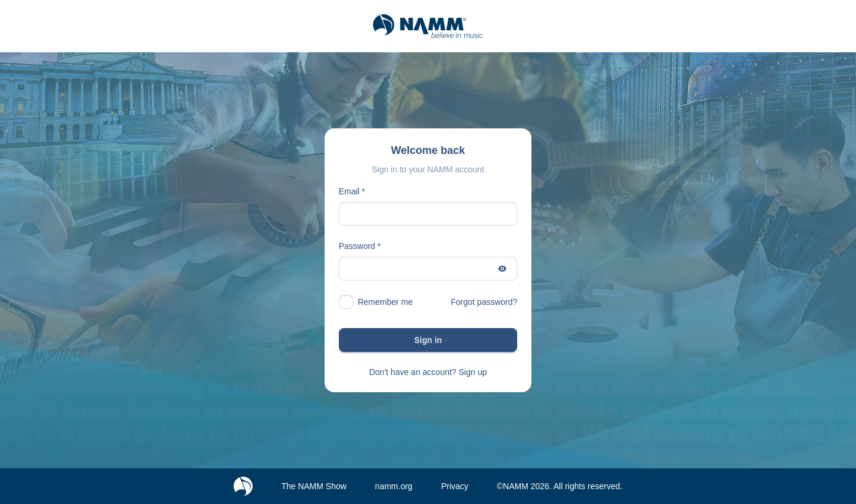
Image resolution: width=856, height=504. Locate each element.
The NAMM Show (314, 486)
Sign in (428, 340)
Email (349, 191)
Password (357, 246)
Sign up (473, 372)
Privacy (455, 486)
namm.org (394, 486)
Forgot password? (484, 302)
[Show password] (502, 269)
